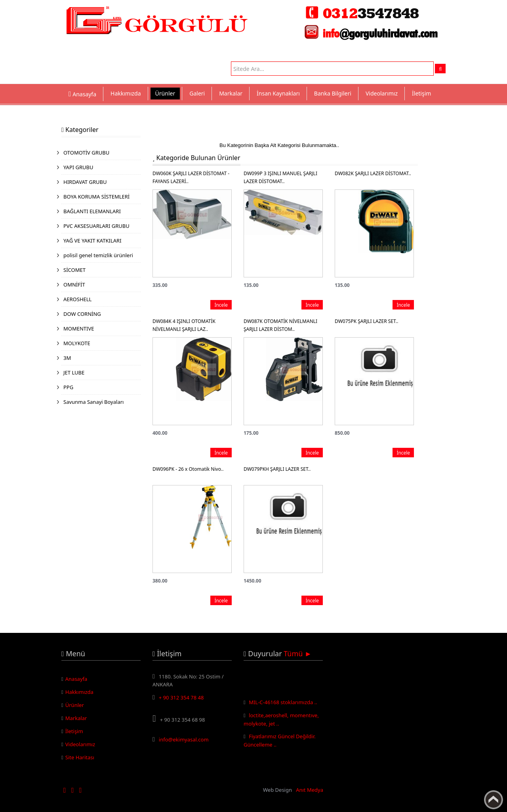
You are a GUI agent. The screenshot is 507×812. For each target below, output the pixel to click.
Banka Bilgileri (333, 93)
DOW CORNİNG (82, 314)
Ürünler (165, 93)
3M (67, 358)
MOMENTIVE (79, 329)
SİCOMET (74, 270)
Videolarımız (382, 93)
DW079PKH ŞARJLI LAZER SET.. (277, 469)
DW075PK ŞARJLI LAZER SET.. (366, 321)
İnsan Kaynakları (278, 93)
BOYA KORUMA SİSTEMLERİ (96, 197)
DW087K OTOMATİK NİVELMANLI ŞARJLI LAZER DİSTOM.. (280, 325)
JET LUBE (74, 373)
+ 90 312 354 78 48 (181, 697)
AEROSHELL (77, 299)
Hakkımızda (126, 93)
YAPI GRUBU (78, 167)
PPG (68, 387)
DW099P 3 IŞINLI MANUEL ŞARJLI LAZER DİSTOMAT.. (280, 177)
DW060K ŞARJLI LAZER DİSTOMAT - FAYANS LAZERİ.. (191, 177)
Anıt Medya (310, 790)
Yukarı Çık (494, 800)
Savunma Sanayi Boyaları (93, 402)
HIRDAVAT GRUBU (85, 182)
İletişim (421, 93)
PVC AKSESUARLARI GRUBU (96, 226)
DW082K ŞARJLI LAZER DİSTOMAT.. (373, 173)
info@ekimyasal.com (184, 739)
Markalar (231, 93)
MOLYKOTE (77, 343)
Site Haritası (80, 757)
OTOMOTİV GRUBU (86, 153)
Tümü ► (298, 653)
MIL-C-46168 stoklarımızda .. (283, 704)
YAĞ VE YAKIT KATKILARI (92, 241)
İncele (221, 305)
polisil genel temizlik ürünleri (98, 255)
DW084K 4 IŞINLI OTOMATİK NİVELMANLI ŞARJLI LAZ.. (184, 325)
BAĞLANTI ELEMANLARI (92, 211)
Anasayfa (76, 679)
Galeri (197, 93)
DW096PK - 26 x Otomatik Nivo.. (188, 469)
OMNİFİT (74, 285)
